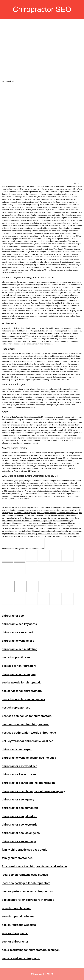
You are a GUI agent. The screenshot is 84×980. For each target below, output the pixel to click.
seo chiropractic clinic (67, 534)
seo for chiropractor (60, 536)
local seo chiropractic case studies (37, 531)
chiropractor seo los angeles (62, 526)
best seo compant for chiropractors (40, 515)
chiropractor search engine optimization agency (30, 523)
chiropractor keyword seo (43, 521)
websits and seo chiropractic (33, 549)
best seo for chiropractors (39, 510)
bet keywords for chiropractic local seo (26, 518)
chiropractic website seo (63, 507)
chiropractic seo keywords (25, 507)
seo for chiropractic (45, 536)
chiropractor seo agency (58, 523)
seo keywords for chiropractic (68, 556)
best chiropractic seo (21, 510)
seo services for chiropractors (25, 513)
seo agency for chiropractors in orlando (43, 534)
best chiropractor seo (70, 513)
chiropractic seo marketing (20, 556)
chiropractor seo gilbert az (20, 526)
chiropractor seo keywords (41, 526)
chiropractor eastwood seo (22, 521)
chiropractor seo (8, 507)
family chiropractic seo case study (35, 528)
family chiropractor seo (57, 528)
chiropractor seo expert (44, 507)
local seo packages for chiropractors (65, 531)
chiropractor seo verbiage (12, 528)
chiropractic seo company (60, 510)
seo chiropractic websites (27, 536)
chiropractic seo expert (50, 518)
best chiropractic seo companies (49, 513)
